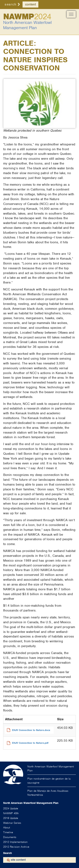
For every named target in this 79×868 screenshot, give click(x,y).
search (11, 4)
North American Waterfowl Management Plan (27, 25)
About (7, 827)
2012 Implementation (15, 842)
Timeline (8, 832)
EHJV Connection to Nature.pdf (30, 743)
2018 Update (11, 818)
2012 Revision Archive (16, 847)
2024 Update (11, 808)
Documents (10, 837)
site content (18, 860)
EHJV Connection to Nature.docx (31, 730)
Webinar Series (12, 823)
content (30, 4)
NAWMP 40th (11, 813)
